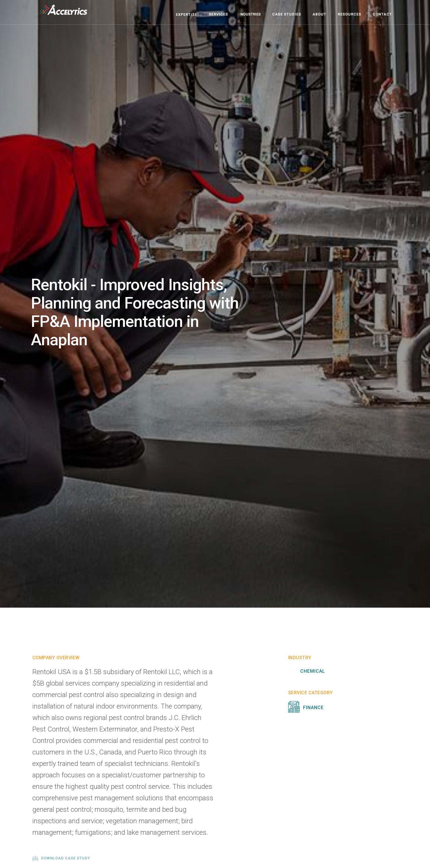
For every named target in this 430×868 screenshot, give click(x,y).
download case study (66, 858)
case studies (287, 14)
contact (382, 14)
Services (218, 14)
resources (350, 14)
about (319, 14)
